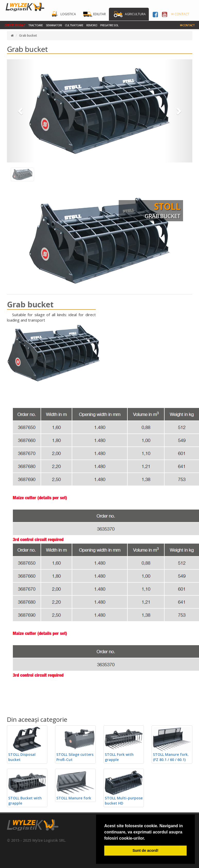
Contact (187, 25)
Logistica (68, 14)
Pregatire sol (109, 25)
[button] (21, 111)
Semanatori (54, 25)
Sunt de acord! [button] (146, 850)
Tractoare (35, 25)
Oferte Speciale (15, 25)
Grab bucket (28, 35)
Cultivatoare (74, 25)
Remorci (92, 25)
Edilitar (99, 14)
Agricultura (135, 14)
